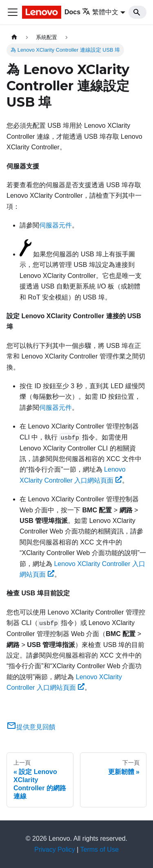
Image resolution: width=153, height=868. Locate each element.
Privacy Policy (55, 849)
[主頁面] (14, 37)
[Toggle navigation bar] (13, 12)
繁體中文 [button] (100, 12)
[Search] (137, 12)
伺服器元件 (55, 225)
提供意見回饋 (31, 727)
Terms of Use (100, 849)
